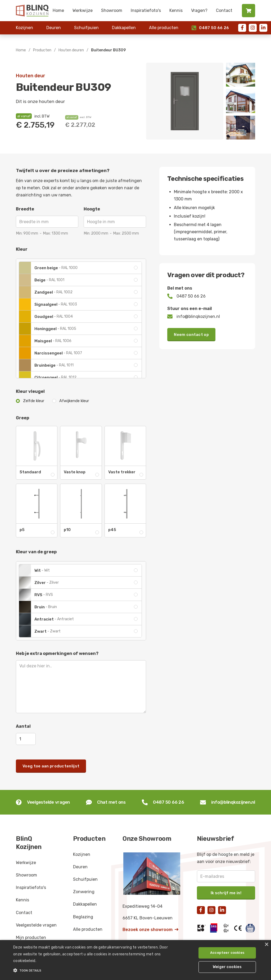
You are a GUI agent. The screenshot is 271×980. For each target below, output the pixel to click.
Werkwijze (83, 10)
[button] (93, 970)
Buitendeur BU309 (108, 50)
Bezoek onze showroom (150, 930)
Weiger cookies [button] (227, 967)
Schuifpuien (86, 28)
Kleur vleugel (30, 391)
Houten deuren (71, 50)
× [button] (266, 945)
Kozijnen (24, 28)
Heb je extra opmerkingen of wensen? (57, 653)
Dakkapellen (124, 28)
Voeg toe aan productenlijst (51, 766)
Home (58, 10)
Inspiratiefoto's (146, 10)
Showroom (112, 10)
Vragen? (199, 10)
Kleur (22, 249)
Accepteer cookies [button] (227, 953)
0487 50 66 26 (210, 28)
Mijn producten (31, 938)
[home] (32, 11)
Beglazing (83, 917)
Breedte (25, 209)
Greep (22, 418)
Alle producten (164, 28)
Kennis (176, 10)
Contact (224, 10)
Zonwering (84, 892)
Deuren (54, 28)
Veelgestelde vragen (36, 925)
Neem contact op (191, 335)
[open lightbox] (185, 101)
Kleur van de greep (36, 552)
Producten (42, 50)
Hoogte (92, 209)
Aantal (23, 726)
